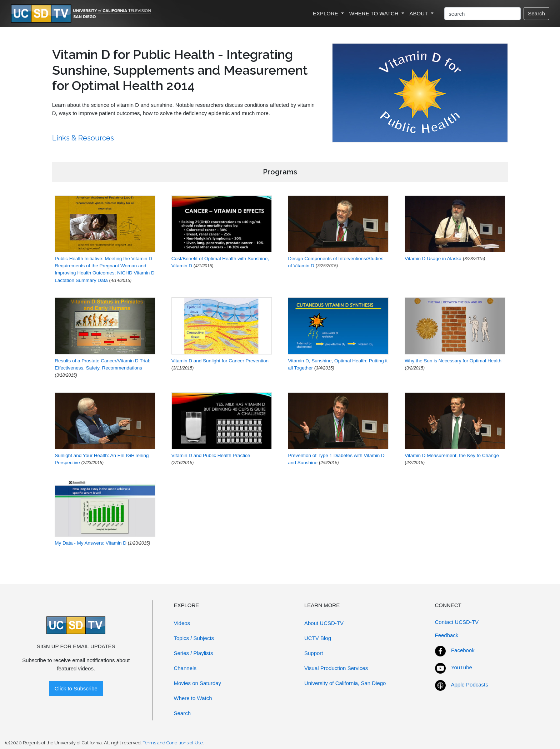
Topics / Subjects (194, 638)
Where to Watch (193, 698)
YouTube (462, 667)
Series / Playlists (194, 653)
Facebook (463, 650)
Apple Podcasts (470, 684)
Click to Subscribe (76, 688)
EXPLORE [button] (326, 13)
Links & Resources (84, 138)
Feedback (447, 635)
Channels (185, 668)
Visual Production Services (336, 668)
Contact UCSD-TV (457, 622)
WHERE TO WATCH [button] (375, 13)
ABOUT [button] (420, 13)
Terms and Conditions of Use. (173, 743)
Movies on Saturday (198, 683)
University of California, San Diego (345, 683)
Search (536, 13)
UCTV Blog (318, 638)
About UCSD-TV (324, 623)
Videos (182, 623)
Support (314, 653)
